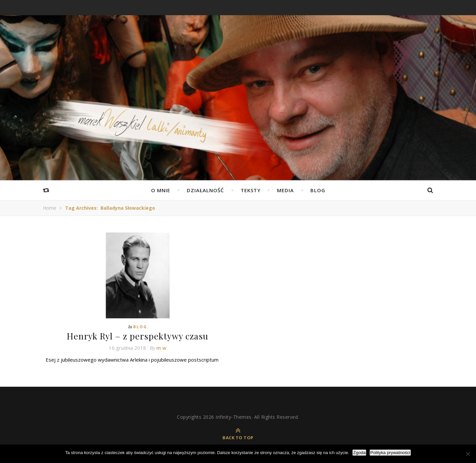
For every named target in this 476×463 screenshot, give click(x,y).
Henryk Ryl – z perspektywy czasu (138, 336)
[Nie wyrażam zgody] (468, 454)
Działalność (205, 190)
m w (161, 348)
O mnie (161, 190)
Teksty (251, 190)
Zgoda (359, 453)
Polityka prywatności (390, 453)
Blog (318, 190)
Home (50, 208)
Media (285, 190)
